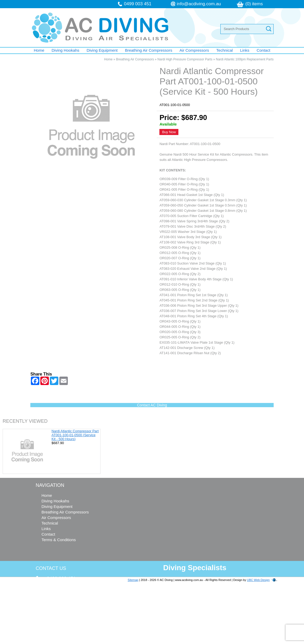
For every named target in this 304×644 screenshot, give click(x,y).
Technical (225, 50)
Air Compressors (194, 50)
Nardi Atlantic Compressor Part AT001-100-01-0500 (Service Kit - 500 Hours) (75, 435)
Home (39, 50)
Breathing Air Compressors (148, 50)
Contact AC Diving (152, 405)
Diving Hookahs (66, 50)
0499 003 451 (138, 4)
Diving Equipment (102, 50)
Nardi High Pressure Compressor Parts (185, 59)
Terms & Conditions (59, 540)
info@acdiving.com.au (199, 4)
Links (245, 50)
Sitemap (133, 580)
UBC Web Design (258, 580)
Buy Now (169, 132)
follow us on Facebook (68, 622)
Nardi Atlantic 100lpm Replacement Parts (245, 59)
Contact (263, 50)
